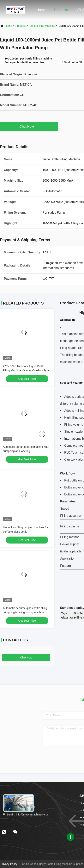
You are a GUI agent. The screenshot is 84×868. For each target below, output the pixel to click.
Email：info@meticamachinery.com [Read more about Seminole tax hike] (26, 815)
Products (61, 10)
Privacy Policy (9, 864)
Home (41, 10)
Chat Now (29, 126)
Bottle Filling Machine (42, 26)
